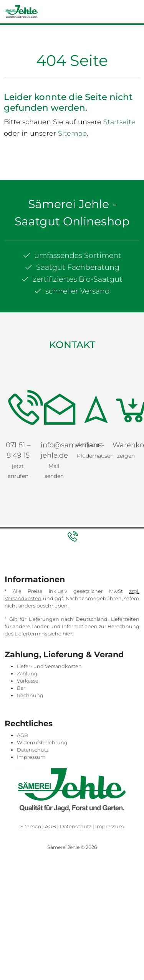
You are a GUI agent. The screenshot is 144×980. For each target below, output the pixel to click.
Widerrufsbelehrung (42, 743)
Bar (21, 688)
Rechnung (30, 695)
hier (67, 634)
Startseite (119, 122)
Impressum (31, 757)
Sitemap (72, 133)
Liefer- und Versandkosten (49, 666)
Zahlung (27, 674)
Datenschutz (33, 750)
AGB (22, 735)
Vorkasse (28, 681)
